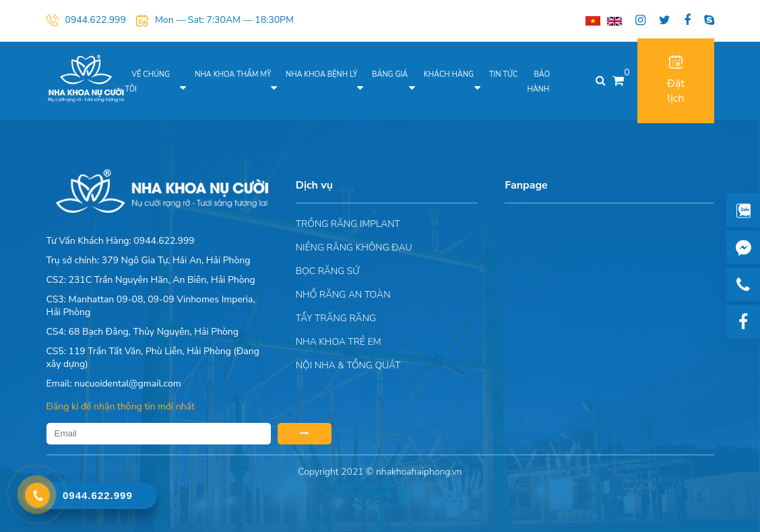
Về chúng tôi (148, 82)
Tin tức (503, 74)
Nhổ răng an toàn (343, 295)
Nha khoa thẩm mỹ (233, 74)
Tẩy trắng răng (336, 318)
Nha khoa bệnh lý (321, 74)
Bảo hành (538, 82)
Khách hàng (449, 74)
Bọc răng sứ (328, 271)
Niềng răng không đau (354, 247)
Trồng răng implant (348, 224)
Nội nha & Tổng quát (348, 365)
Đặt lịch (676, 80)
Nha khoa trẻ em (339, 342)
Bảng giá (390, 74)
